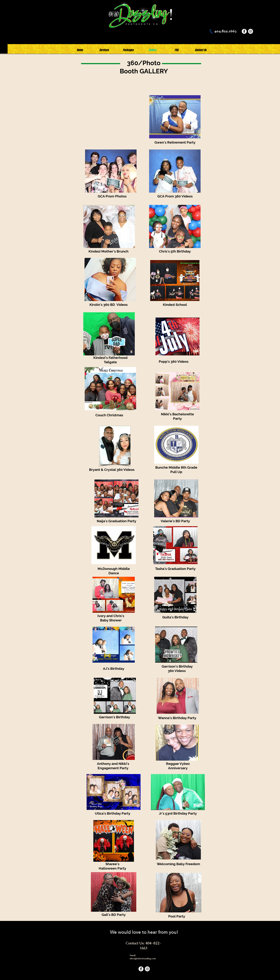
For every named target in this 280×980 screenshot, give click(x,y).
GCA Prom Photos (112, 196)
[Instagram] (251, 31)
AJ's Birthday (114, 669)
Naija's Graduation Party (117, 521)
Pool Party (177, 916)
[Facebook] (244, 31)
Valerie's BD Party (175, 521)
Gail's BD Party (114, 915)
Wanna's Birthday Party (177, 718)
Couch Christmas (109, 415)
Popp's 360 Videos (174, 361)
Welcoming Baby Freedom (178, 864)
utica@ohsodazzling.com (143, 958)
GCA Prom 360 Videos (175, 196)
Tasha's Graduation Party (175, 569)
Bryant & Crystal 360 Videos (112, 470)
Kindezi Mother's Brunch (108, 251)
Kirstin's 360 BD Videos (109, 305)
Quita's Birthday (175, 617)
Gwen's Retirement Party (175, 142)
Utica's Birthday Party (113, 813)
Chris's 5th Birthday (175, 251)
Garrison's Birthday (115, 717)
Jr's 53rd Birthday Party (178, 813)
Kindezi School (175, 305)
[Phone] (211, 31)
